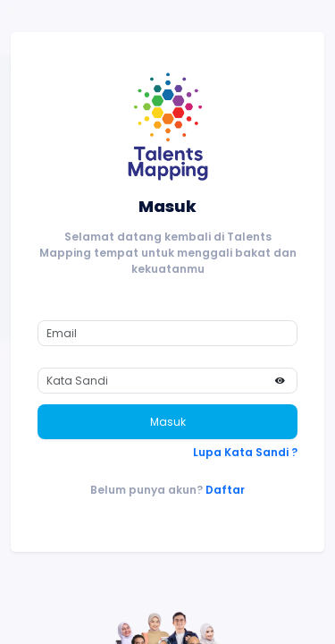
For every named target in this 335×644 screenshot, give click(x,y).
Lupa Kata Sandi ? (245, 452)
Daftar (225, 490)
